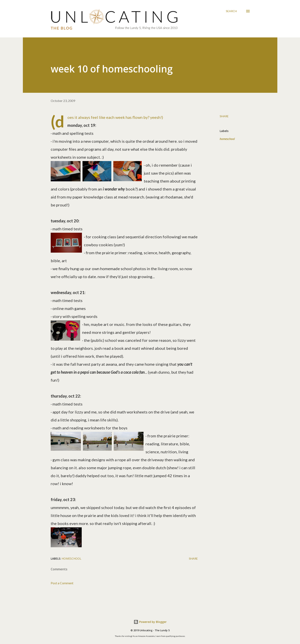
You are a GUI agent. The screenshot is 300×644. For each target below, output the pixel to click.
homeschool (227, 139)
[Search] (231, 11)
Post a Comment (62, 583)
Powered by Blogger (150, 622)
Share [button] (224, 116)
